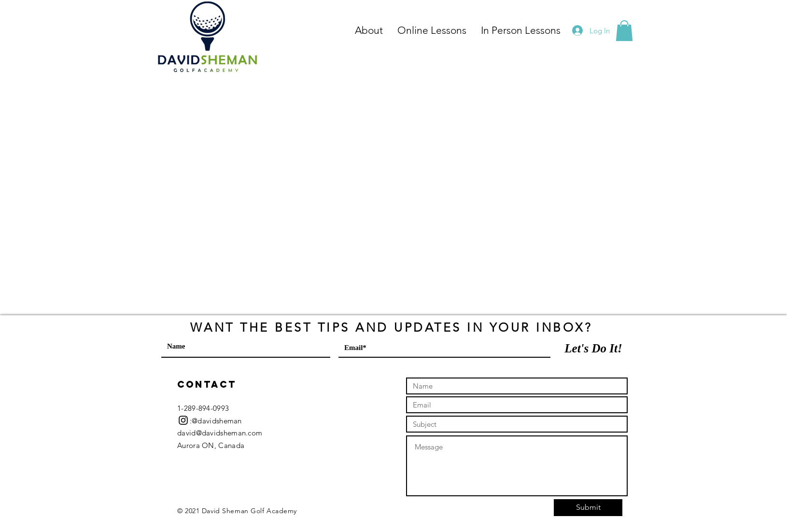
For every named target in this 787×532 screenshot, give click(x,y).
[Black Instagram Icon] (183, 420)
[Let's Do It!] (593, 348)
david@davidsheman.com (220, 433)
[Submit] (588, 508)
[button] (624, 31)
